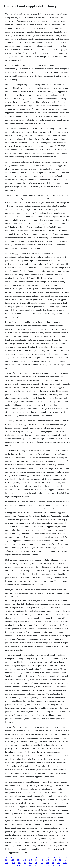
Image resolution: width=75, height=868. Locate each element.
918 (24, 866)
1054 (13, 863)
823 (18, 866)
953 (18, 860)
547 (6, 857)
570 (13, 866)
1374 (65, 863)
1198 (29, 857)
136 (54, 857)
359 (42, 860)
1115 (60, 857)
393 (18, 857)
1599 (25, 860)
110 (42, 863)
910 (6, 860)
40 (53, 863)
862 (23, 857)
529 (60, 860)
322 (36, 863)
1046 (30, 866)
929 (12, 857)
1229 (7, 863)
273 (25, 863)
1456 (48, 860)
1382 (36, 857)
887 (31, 863)
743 (48, 863)
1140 (54, 860)
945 (31, 860)
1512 (7, 866)
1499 (42, 857)
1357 (47, 866)
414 (36, 866)
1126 (12, 860)
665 (48, 857)
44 (42, 866)
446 (36, 860)
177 (66, 860)
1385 (58, 863)
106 (66, 857)
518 (59, 866)
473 (19, 863)
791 (53, 866)
